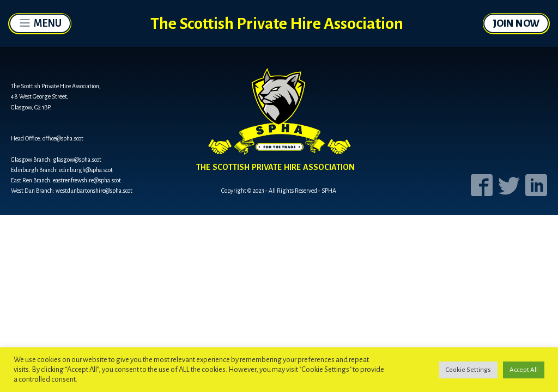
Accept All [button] (524, 370)
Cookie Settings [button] (468, 370)
